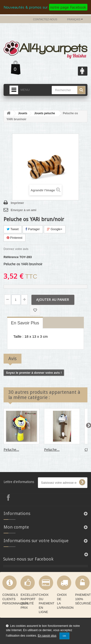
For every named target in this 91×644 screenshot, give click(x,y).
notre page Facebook (68, 7)
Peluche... (11, 450)
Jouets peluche (44, 113)
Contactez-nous (45, 19)
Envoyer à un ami (24, 210)
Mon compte (16, 527)
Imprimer (17, 203)
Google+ (55, 229)
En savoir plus (47, 636)
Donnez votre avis (16, 249)
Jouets (23, 113)
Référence (11, 257)
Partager (33, 229)
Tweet (13, 229)
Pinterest (15, 238)
